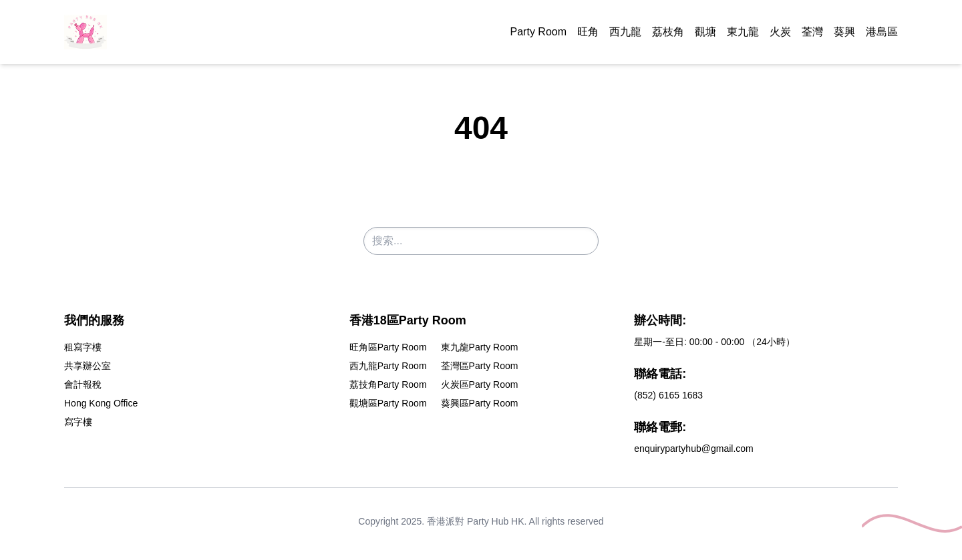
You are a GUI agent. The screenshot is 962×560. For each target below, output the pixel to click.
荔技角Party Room (388, 384)
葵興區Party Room (480, 403)
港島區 (882, 32)
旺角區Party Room (388, 347)
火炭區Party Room (480, 384)
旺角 (588, 32)
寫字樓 (78, 422)
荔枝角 (668, 32)
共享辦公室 (88, 366)
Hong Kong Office (101, 403)
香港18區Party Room (408, 320)
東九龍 (743, 32)
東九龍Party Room (480, 347)
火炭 (780, 32)
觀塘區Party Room (388, 403)
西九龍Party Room (388, 366)
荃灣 (812, 32)
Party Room (538, 32)
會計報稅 (83, 384)
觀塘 (705, 32)
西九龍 (625, 32)
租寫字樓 (83, 347)
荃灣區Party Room (480, 366)
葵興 (844, 32)
